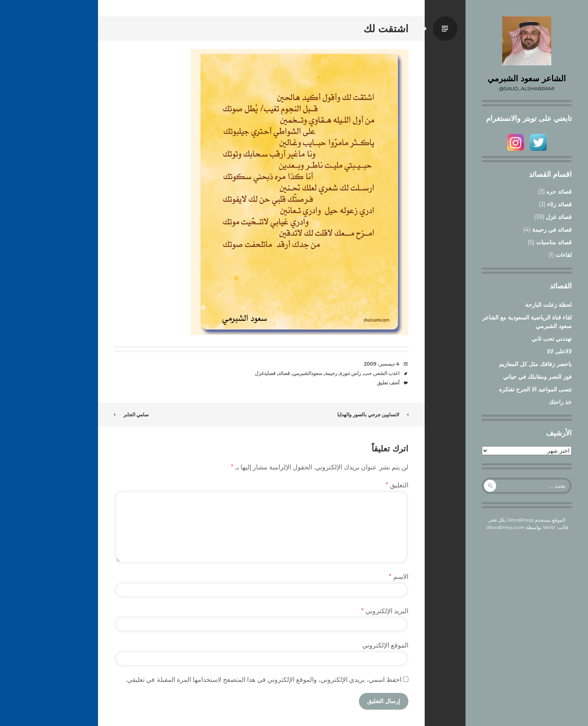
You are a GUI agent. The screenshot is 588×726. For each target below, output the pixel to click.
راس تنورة (350, 373)
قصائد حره (559, 192)
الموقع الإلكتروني (385, 645)
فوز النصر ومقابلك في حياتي (537, 377)
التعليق (397, 485)
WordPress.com (506, 527)
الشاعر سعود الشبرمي (527, 78)
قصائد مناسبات (554, 242)
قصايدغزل (265, 373)
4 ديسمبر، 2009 (382, 364)
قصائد (284, 373)
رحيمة (331, 373)
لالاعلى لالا (559, 351)
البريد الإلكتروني (385, 611)
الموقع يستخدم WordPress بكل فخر (527, 520)
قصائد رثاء (559, 204)
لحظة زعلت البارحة (548, 305)
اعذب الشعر (387, 373)
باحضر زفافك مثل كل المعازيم (535, 364)
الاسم (399, 577)
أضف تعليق (388, 383)
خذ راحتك (560, 402)
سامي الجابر (131, 414)
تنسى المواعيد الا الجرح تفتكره (535, 389)
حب (368, 373)
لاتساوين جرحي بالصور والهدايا (373, 414)
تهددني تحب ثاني (552, 339)
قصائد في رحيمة (552, 230)
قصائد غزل (559, 217)
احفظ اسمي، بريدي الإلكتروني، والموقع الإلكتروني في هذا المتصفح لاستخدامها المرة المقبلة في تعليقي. (264, 680)
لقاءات (564, 255)
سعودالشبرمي (307, 373)
